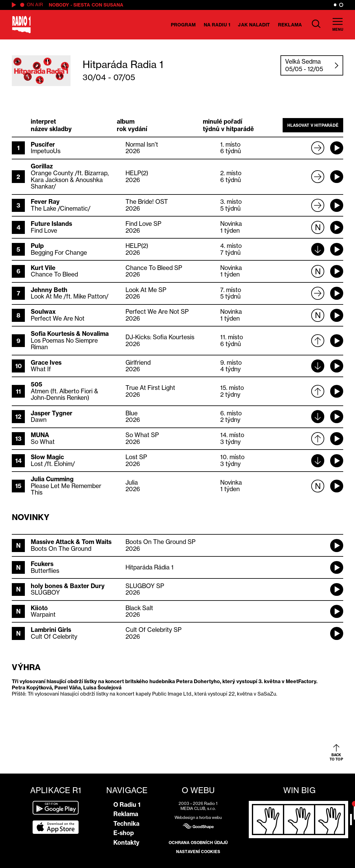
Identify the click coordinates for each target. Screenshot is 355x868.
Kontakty (126, 843)
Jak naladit (254, 25)
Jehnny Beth (49, 290)
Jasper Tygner (52, 413)
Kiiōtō (39, 608)
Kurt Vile (43, 268)
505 (36, 384)
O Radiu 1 (127, 805)
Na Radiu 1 (217, 25)
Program (183, 25)
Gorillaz (42, 166)
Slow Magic (47, 457)
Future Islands (51, 224)
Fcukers (42, 564)
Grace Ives (46, 363)
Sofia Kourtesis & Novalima (70, 334)
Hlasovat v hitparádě (313, 125)
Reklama (290, 25)
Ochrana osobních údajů (198, 843)
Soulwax (43, 312)
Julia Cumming (52, 479)
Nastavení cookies (198, 852)
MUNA (40, 435)
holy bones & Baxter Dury (68, 586)
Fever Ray (45, 202)
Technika (126, 824)
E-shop (124, 833)
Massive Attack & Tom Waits (71, 542)
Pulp (37, 246)
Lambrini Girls (51, 630)
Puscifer (43, 144)
